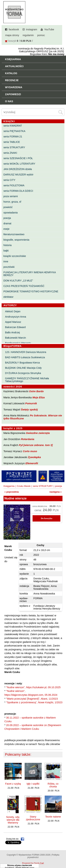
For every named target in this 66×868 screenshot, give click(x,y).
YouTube (49, 29)
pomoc (41, 35)
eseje (6, 229)
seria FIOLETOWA (14, 185)
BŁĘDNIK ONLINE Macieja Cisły (23, 368)
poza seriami (11, 196)
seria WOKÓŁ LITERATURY (19, 164)
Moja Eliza (39, 397)
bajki (6, 251)
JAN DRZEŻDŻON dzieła (18, 169)
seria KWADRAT (13, 126)
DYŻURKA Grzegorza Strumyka (23, 373)
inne (6, 261)
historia (7, 245)
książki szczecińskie (15, 256)
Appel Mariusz (13, 322)
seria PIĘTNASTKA (14, 131)
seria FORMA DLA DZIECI (18, 191)
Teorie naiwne (53, 817)
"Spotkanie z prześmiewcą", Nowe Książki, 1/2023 (34, 702)
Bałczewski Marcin (15, 338)
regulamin (28, 35)
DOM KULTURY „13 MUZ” (18, 281)
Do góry (62, 855)
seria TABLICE (12, 142)
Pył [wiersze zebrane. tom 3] (36, 445)
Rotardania (28, 439)
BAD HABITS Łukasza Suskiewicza (25, 357)
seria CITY (9, 180)
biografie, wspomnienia (16, 240)
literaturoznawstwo (14, 234)
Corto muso (30, 451)
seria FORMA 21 (13, 137)
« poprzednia (12, 492)
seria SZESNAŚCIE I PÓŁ (18, 158)
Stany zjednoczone (33, 818)
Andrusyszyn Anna (16, 317)
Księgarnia (9, 486)
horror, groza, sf (12, 202)
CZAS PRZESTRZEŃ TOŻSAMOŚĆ (24, 286)
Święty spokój (29, 410)
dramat (7, 223)
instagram (32, 29)
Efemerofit (32, 463)
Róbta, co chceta (53, 785)
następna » (56, 492)
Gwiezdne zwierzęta (38, 433)
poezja (7, 218)
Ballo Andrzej (12, 332)
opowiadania (10, 213)
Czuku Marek (24, 486)
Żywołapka (34, 457)
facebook (14, 29)
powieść (8, 207)
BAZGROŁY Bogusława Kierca (22, 363)
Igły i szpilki (33, 784)
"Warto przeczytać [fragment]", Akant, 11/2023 (32, 699)
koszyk (12, 41)
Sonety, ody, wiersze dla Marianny (13, 820)
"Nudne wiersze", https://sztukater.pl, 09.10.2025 (33, 687)
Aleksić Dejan (13, 311)
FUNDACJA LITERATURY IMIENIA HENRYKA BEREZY (29, 274)
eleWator (8, 297)
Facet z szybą (13, 784)
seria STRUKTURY (14, 147)
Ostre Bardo (36, 391)
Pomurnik (31, 403)
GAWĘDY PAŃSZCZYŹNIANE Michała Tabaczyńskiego (27, 380)
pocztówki (9, 267)
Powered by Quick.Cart (33, 863)
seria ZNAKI (10, 153)
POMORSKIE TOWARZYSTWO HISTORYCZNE (31, 291)
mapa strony (12, 35)
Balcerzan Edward (15, 327)
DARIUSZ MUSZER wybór (18, 175)
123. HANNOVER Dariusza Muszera (26, 352)
